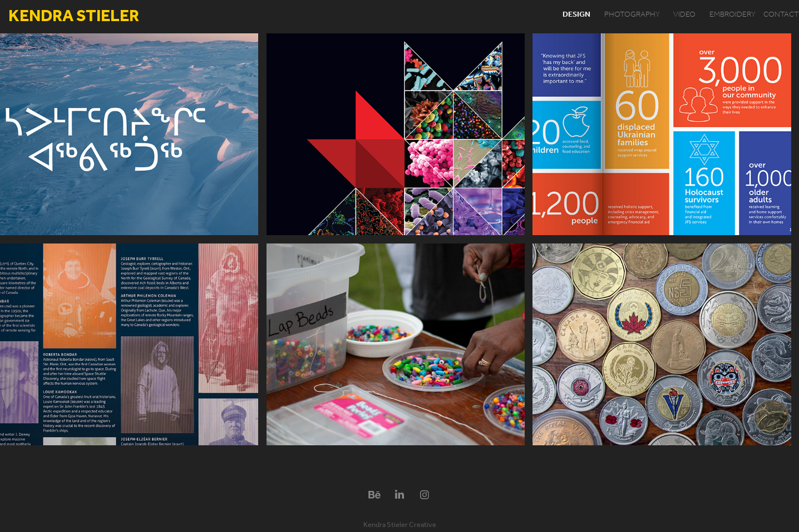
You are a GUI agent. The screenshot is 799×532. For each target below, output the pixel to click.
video (684, 15)
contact (781, 15)
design (576, 15)
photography (632, 15)
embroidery (733, 15)
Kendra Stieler (74, 17)
